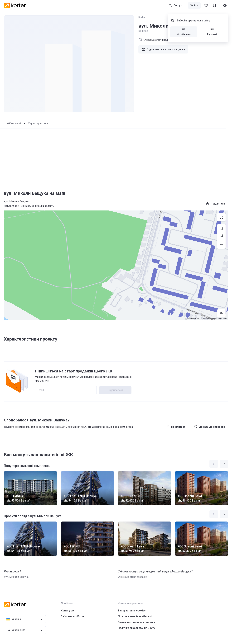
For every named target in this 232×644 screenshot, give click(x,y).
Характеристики (38, 124)
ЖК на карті (14, 124)
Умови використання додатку (136, 622)
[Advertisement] (116, 156)
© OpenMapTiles (192, 319)
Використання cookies (132, 611)
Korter (142, 17)
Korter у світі (69, 611)
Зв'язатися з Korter (73, 616)
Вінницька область (43, 206)
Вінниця (26, 206)
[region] (116, 265)
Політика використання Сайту (136, 628)
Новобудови (12, 206)
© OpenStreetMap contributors (214, 319)
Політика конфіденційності (135, 616)
